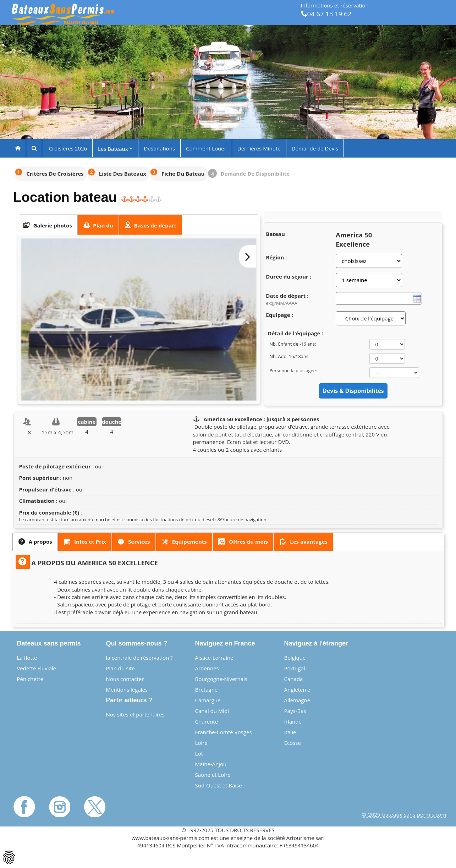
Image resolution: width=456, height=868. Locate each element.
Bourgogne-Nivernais (221, 679)
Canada (294, 679)
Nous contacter (125, 679)
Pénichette (30, 679)
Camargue (208, 700)
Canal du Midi (212, 711)
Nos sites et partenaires (135, 714)
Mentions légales (127, 690)
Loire (201, 743)
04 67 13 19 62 (326, 14)
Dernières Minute (259, 148)
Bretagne (207, 690)
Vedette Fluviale (37, 668)
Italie (290, 732)
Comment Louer (206, 148)
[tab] (48, 225)
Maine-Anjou (211, 764)
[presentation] (48, 225)
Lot (199, 753)
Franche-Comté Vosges (224, 732)
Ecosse (293, 743)
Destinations (159, 148)
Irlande (293, 721)
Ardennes (207, 668)
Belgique (295, 658)
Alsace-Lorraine (214, 658)
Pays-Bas (295, 711)
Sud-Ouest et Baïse (219, 785)
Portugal (295, 668)
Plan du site (120, 668)
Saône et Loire (213, 775)
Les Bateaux (115, 148)
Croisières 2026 (67, 148)
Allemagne (297, 700)
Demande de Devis (315, 148)
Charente (207, 721)
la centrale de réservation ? (139, 658)
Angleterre (297, 690)
